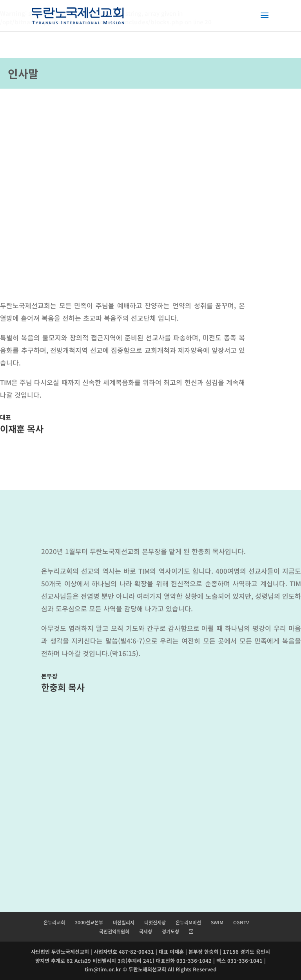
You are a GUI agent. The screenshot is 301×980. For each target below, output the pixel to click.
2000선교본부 (89, 922)
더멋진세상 (155, 922)
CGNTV (241, 922)
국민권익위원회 (114, 931)
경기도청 (170, 931)
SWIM (217, 922)
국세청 (146, 931)
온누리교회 (54, 922)
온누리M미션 (188, 922)
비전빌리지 (124, 922)
